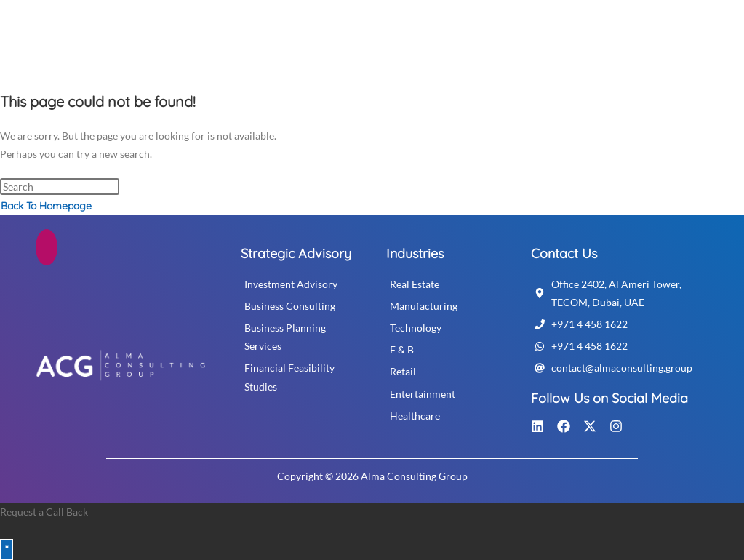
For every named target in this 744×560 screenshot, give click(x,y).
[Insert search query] (60, 187)
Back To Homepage (46, 206)
